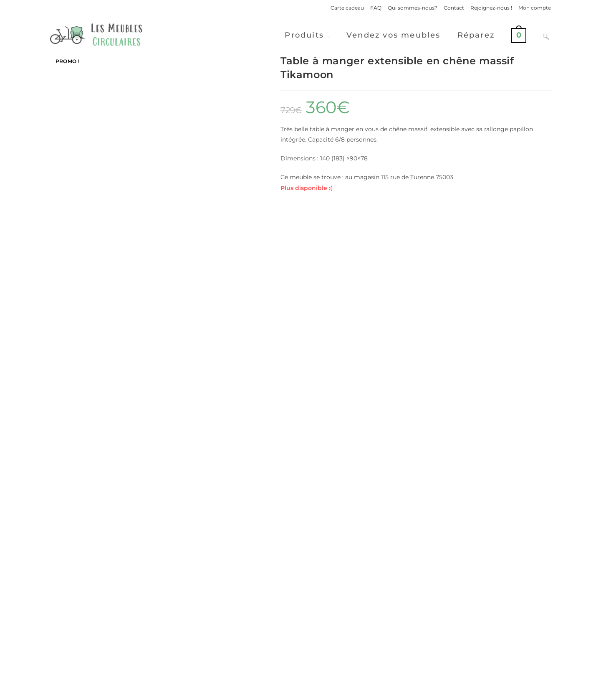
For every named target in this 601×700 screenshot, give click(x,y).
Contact (454, 8)
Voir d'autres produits (300, 621)
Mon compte (535, 8)
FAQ (376, 8)
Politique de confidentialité (433, 690)
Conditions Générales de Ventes (511, 690)
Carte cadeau (347, 8)
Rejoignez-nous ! (491, 8)
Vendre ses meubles (300, 654)
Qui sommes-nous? (413, 8)
